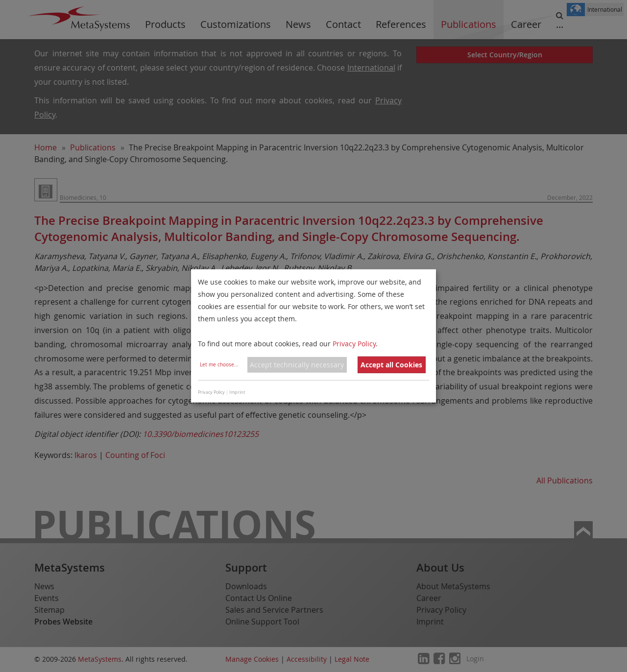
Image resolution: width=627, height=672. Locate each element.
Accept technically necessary (297, 365)
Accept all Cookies (391, 365)
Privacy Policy (354, 343)
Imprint (237, 392)
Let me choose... (219, 365)
